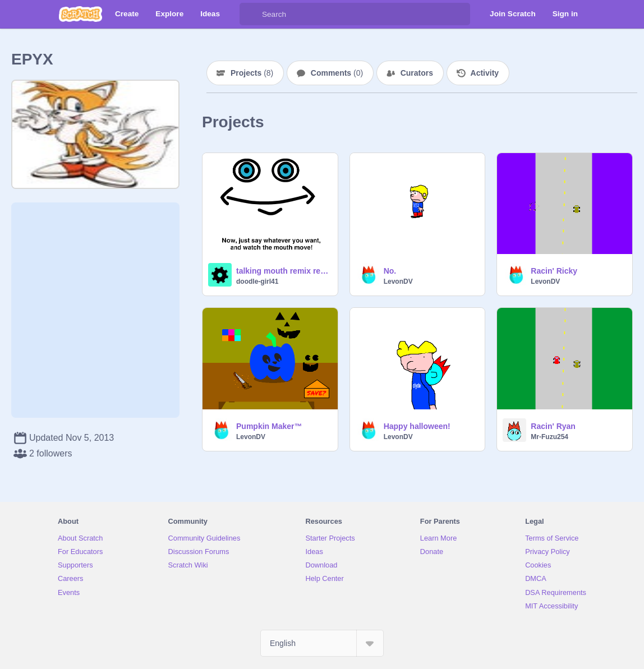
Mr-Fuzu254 (549, 437)
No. (390, 271)
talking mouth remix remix (284, 271)
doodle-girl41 (257, 282)
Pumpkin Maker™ (269, 426)
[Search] (251, 14)
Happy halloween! (417, 426)
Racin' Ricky (554, 271)
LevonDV (398, 282)
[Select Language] (322, 643)
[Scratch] (81, 14)
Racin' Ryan (553, 426)
